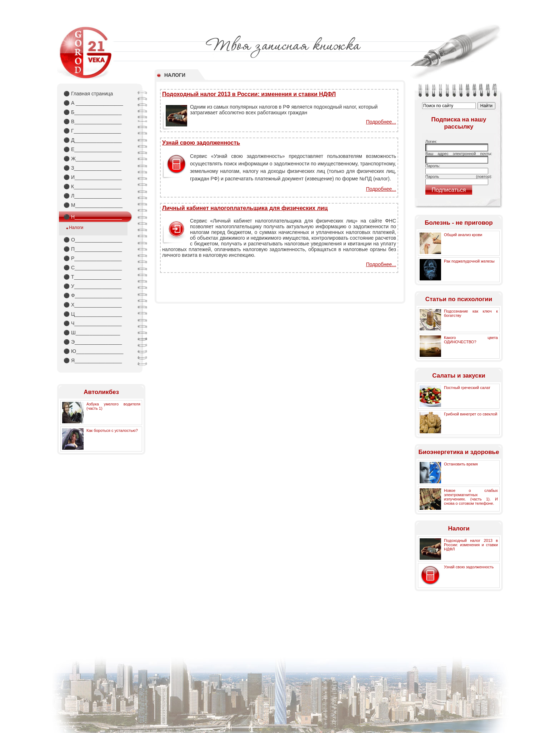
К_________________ (92, 186)
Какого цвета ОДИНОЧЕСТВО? (471, 340)
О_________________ (93, 240)
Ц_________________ (93, 314)
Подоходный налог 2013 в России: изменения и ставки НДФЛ (249, 94)
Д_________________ (93, 140)
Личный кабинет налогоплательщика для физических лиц (245, 208)
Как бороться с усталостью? (112, 430)
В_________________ (93, 121)
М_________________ (93, 205)
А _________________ (93, 103)
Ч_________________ (93, 323)
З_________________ (92, 168)
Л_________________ (92, 196)
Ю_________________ (93, 351)
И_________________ (93, 177)
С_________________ (93, 268)
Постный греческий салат (467, 388)
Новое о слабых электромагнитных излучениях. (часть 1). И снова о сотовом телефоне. (471, 497)
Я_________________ (93, 360)
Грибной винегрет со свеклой (471, 414)
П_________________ (93, 249)
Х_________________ (93, 305)
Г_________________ (92, 131)
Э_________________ (93, 342)
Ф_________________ (93, 295)
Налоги (76, 228)
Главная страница (88, 94)
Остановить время (461, 464)
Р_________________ (93, 258)
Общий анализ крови (463, 235)
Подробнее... (381, 122)
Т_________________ (92, 277)
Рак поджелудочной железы (469, 261)
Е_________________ (93, 149)
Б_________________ (92, 112)
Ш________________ (92, 333)
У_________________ (92, 286)
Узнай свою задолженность (201, 143)
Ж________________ (92, 159)
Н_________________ (93, 217)
